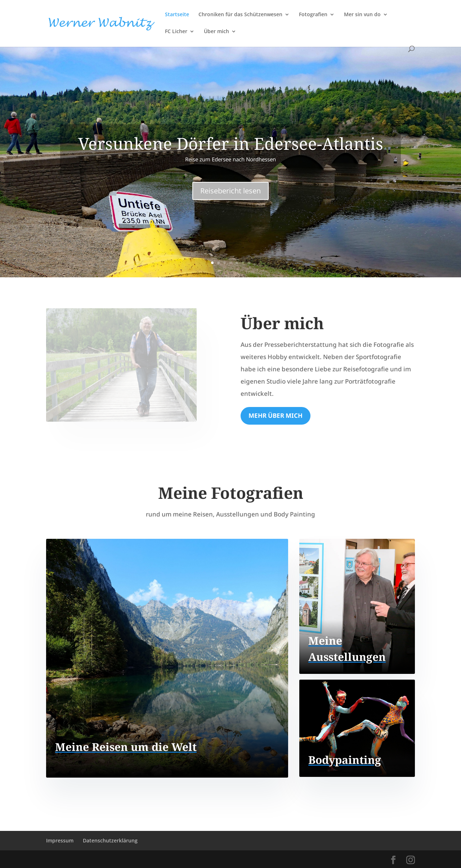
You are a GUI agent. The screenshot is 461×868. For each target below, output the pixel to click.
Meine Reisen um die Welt (126, 747)
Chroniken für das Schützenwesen (240, 15)
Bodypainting (345, 760)
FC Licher (176, 32)
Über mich (216, 32)
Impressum (60, 840)
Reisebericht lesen (230, 191)
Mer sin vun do (362, 15)
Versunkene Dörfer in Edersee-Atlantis (231, 143)
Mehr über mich (276, 415)
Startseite (177, 15)
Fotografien (313, 15)
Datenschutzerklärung (110, 840)
